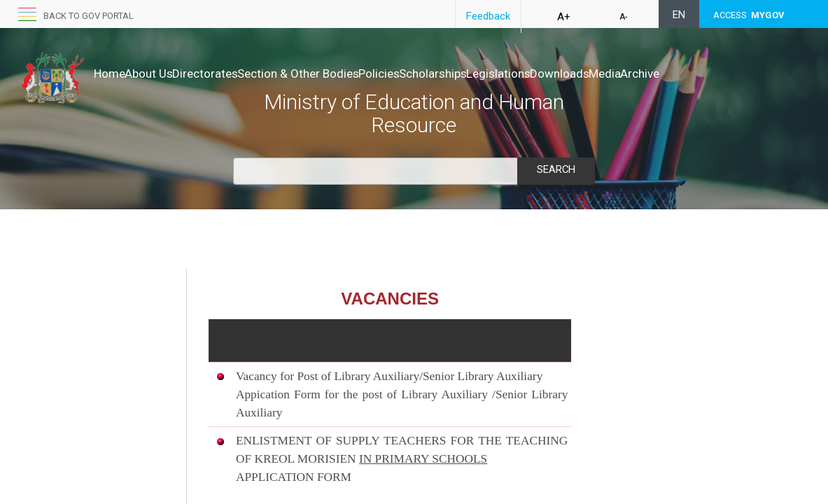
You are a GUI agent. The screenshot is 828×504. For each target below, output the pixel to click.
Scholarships (506, 73)
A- (623, 17)
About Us (163, 73)
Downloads (662, 73)
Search (556, 169)
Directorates (234, 73)
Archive (113, 87)
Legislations (587, 73)
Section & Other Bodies (342, 73)
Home (110, 73)
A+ (564, 17)
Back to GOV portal (89, 16)
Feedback (488, 16)
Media (722, 73)
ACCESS (749, 15)
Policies (438, 73)
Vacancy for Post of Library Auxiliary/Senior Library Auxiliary (389, 376)
